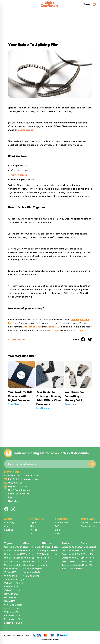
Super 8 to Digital (33, 569)
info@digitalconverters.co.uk (24, 479)
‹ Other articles (16, 339)
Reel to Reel (68, 561)
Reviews (9, 530)
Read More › (14, 404)
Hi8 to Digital (11, 594)
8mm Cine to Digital (50, 330)
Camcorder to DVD (14, 551)
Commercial (62, 523)
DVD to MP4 (87, 554)
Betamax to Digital (14, 619)
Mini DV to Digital (13, 558)
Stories (59, 533)
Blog (57, 530)
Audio (33, 533)
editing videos (25, 130)
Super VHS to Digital (15, 579)
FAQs (58, 526)
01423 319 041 (16, 483)
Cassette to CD (70, 558)
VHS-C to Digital (13, 605)
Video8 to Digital (13, 583)
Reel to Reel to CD (71, 565)
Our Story (9, 523)
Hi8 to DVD (10, 598)
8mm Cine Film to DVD (35, 565)
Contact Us (10, 526)
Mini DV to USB (12, 565)
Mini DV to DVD (12, 561)
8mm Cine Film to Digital (36, 558)
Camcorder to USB (14, 554)
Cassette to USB (70, 551)
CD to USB (86, 561)
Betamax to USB (13, 623)
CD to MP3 (86, 565)
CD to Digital (88, 558)
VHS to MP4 (11, 576)
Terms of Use (88, 526)
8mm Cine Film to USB (35, 561)
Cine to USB (53, 327)
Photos (33, 530)
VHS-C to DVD (12, 612)
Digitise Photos (50, 547)
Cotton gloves (19, 175)
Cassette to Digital (72, 547)
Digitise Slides (50, 551)
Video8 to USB (12, 590)
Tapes (33, 523)
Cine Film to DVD (32, 554)
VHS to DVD (10, 569)
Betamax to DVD (13, 616)
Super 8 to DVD (32, 572)
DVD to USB (87, 551)
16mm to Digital (32, 576)
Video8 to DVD (12, 587)
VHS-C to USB (12, 608)
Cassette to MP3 (71, 554)
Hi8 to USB (10, 601)
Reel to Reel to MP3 (72, 569)
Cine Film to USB (32, 551)
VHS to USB (10, 572)
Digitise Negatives (52, 554)
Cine (32, 526)
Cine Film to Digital (33, 547)
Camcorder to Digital (16, 547)
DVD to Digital (88, 547)
